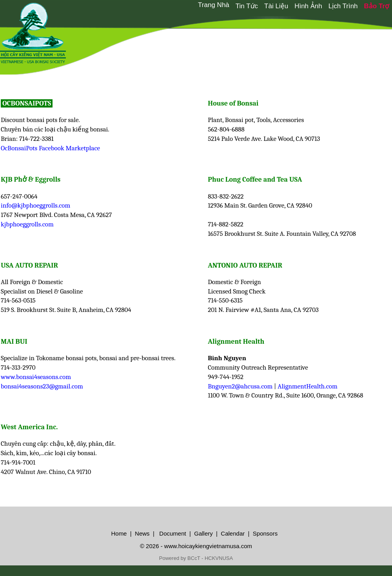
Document (172, 533)
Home (119, 533)
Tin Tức (247, 6)
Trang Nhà (214, 5)
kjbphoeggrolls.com (27, 224)
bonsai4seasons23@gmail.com (42, 386)
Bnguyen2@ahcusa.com (240, 386)
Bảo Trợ (377, 6)
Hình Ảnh (308, 6)
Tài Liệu (276, 6)
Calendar (233, 533)
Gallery (203, 533)
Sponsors (265, 533)
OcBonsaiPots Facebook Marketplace (50, 148)
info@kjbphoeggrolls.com (35, 205)
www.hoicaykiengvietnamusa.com (208, 546)
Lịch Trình (343, 6)
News (142, 533)
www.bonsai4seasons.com (36, 377)
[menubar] (293, 6)
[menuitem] (214, 5)
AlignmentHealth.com (308, 386)
